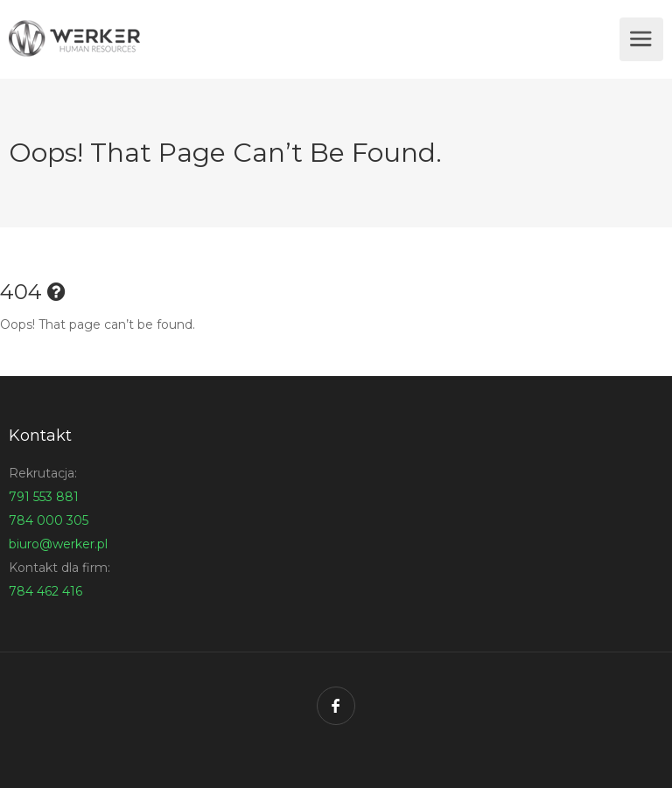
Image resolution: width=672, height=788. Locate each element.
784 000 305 (49, 520)
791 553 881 (44, 497)
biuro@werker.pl (58, 544)
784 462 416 (45, 591)
